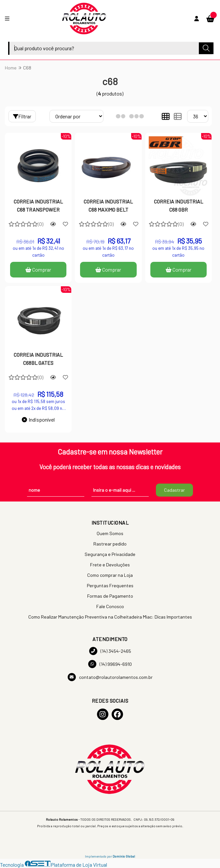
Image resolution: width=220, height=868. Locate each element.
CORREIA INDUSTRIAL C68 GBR (179, 205)
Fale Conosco (110, 606)
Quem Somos (110, 533)
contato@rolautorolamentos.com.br (110, 677)
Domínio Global (124, 856)
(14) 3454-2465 (110, 651)
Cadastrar (174, 490)
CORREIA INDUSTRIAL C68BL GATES (38, 359)
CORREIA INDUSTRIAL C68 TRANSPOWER (38, 205)
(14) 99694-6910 (110, 664)
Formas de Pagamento (110, 596)
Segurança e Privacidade (110, 554)
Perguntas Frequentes (110, 585)
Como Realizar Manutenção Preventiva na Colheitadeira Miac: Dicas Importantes (110, 617)
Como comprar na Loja (110, 575)
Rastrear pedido (110, 544)
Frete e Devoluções (110, 565)
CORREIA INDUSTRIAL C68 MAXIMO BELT (108, 205)
